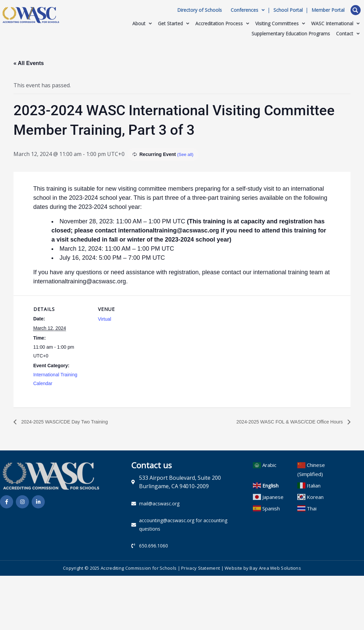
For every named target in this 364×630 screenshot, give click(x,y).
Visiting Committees (280, 23)
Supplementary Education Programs (291, 34)
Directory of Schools (200, 10)
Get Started (174, 23)
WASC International (335, 23)
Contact (348, 34)
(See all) (186, 154)
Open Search (356, 10)
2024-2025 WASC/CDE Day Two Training (70, 422)
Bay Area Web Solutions (275, 570)
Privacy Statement (201, 570)
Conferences (248, 10)
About (142, 23)
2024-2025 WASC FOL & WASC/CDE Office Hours (283, 422)
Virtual (105, 319)
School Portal (288, 10)
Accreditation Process (222, 23)
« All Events (29, 63)
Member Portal (328, 10)
